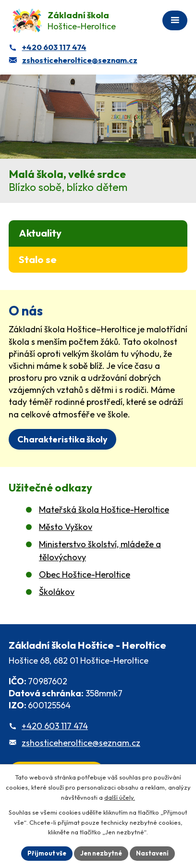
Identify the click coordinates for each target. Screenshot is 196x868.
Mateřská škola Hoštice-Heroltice (104, 509)
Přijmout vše (47, 853)
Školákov (57, 592)
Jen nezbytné (101, 853)
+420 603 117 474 (55, 726)
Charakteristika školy (62, 439)
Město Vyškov (66, 527)
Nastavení (152, 853)
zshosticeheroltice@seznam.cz (81, 743)
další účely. (120, 797)
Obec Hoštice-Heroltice (85, 574)
